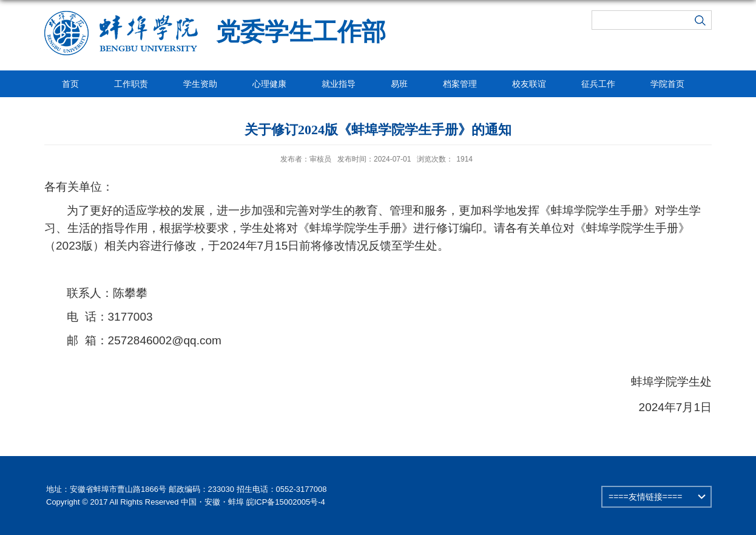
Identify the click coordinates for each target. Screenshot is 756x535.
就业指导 (339, 84)
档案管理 (460, 84)
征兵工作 (598, 84)
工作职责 (131, 84)
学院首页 (667, 84)
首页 (70, 84)
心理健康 (269, 84)
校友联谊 (529, 84)
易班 (399, 84)
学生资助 (200, 84)
